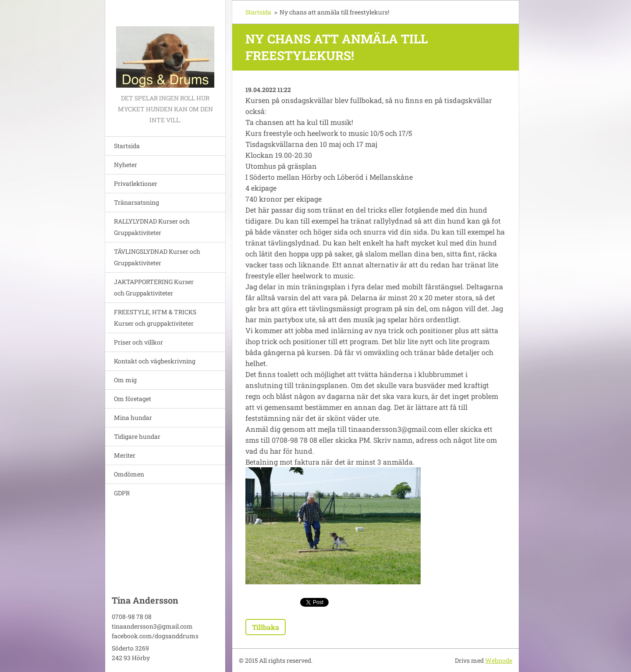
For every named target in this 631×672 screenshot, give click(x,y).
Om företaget (133, 399)
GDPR (122, 493)
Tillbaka (266, 627)
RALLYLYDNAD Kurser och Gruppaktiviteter (152, 227)
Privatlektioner (136, 183)
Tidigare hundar (137, 436)
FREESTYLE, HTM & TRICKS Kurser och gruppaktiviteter (155, 318)
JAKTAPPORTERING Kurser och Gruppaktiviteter (154, 287)
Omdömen (129, 474)
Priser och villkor (138, 342)
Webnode (499, 660)
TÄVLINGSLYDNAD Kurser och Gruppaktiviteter (157, 257)
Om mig (125, 380)
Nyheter (126, 165)
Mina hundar (133, 418)
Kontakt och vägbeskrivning (155, 361)
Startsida (127, 146)
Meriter (125, 455)
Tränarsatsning (136, 202)
